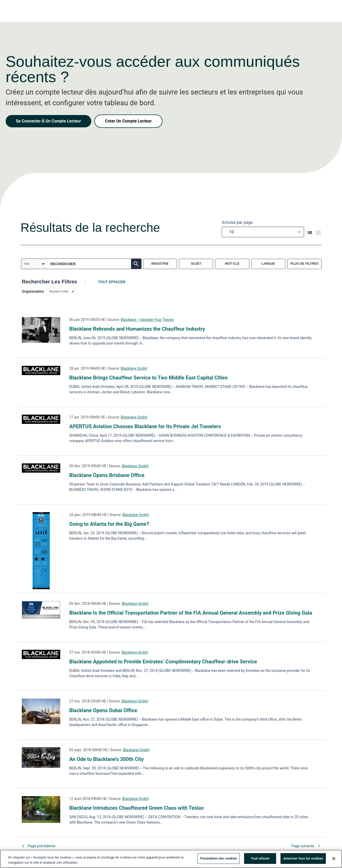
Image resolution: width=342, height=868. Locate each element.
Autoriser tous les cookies (303, 859)
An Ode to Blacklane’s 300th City (107, 759)
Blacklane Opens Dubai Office (103, 710)
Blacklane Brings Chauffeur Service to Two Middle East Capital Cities (148, 378)
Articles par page (237, 222)
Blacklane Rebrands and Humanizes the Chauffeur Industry (138, 329)
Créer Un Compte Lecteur (128, 121)
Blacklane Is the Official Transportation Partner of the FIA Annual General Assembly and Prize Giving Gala (191, 613)
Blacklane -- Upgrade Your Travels (147, 320)
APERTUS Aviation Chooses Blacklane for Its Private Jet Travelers (145, 426)
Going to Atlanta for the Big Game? (109, 524)
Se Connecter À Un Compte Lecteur (48, 121)
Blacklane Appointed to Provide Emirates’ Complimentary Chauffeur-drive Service (163, 662)
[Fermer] (334, 859)
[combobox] (263, 232)
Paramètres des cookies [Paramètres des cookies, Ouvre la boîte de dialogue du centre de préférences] (219, 859)
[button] (61, 291)
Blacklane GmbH (134, 368)
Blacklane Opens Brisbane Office (107, 475)
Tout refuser (260, 859)
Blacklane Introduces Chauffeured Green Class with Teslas (137, 808)
